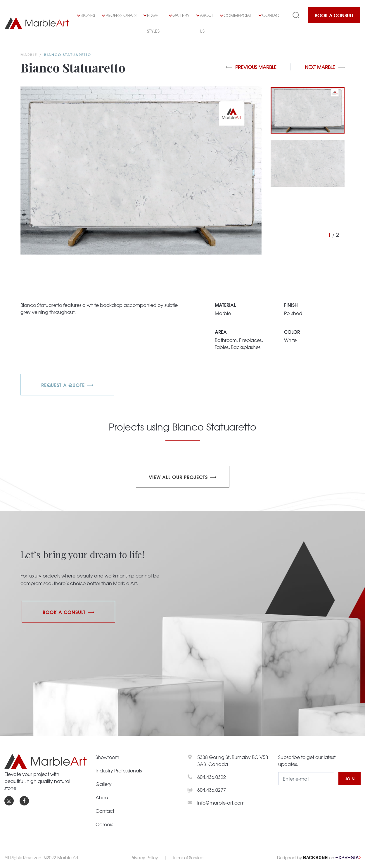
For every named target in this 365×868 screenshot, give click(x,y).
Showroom (107, 757)
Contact (270, 15)
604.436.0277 (212, 790)
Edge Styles (152, 23)
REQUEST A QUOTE (63, 385)
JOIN (350, 779)
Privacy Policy (144, 857)
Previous (251, 67)
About (103, 797)
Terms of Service (188, 857)
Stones (86, 15)
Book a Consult (334, 15)
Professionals (119, 15)
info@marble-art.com (221, 803)
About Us (205, 23)
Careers (104, 824)
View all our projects (178, 477)
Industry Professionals (119, 770)
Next (325, 67)
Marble (29, 55)
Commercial (236, 15)
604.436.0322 (212, 777)
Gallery (179, 15)
